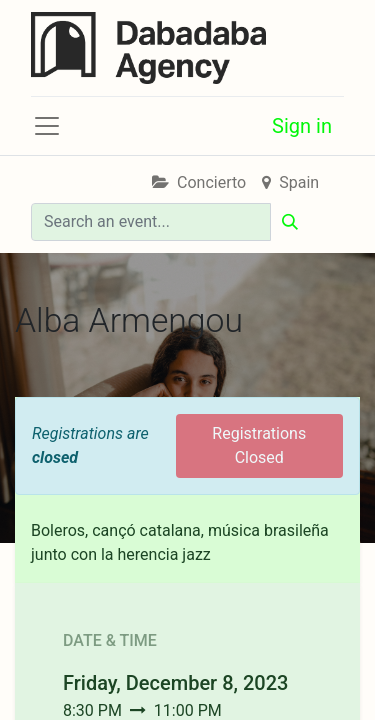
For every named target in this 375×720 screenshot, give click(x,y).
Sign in (302, 126)
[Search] (290, 222)
